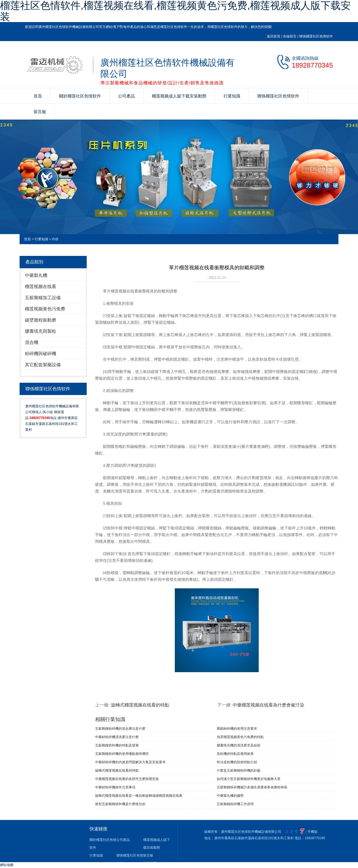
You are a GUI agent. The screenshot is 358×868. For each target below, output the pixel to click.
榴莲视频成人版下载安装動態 (179, 96)
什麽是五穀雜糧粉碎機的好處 (239, 771)
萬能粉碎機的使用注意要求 (237, 729)
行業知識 (232, 96)
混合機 (32, 342)
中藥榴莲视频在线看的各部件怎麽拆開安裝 (127, 779)
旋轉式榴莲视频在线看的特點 (140, 705)
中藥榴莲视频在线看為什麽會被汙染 (268, 705)
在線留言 (290, 36)
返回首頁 (274, 36)
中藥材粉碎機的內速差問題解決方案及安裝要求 (130, 762)
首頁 (38, 96)
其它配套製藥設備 (43, 365)
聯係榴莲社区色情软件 (316, 36)
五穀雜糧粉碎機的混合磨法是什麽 (120, 729)
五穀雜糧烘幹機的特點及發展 (117, 745)
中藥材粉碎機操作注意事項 (115, 787)
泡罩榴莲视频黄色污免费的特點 (240, 737)
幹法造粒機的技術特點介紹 (237, 762)
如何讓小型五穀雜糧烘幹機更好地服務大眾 (249, 779)
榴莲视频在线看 (41, 286)
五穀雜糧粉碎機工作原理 (235, 804)
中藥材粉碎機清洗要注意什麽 (117, 737)
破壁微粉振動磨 (41, 320)
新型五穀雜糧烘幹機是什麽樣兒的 (120, 804)
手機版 (312, 832)
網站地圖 (7, 865)
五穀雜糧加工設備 (43, 298)
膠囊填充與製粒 (41, 331)
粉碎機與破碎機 (41, 354)
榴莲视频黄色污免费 (45, 309)
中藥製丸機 (36, 275)
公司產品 (126, 96)
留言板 (40, 112)
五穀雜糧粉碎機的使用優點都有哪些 (122, 754)
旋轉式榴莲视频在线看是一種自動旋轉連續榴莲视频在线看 (139, 796)
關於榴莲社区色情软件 (80, 96)
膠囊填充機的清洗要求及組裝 (239, 745)
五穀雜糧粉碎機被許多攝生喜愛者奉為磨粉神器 (252, 787)
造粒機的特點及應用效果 (235, 754)
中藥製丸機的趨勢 (230, 796)
